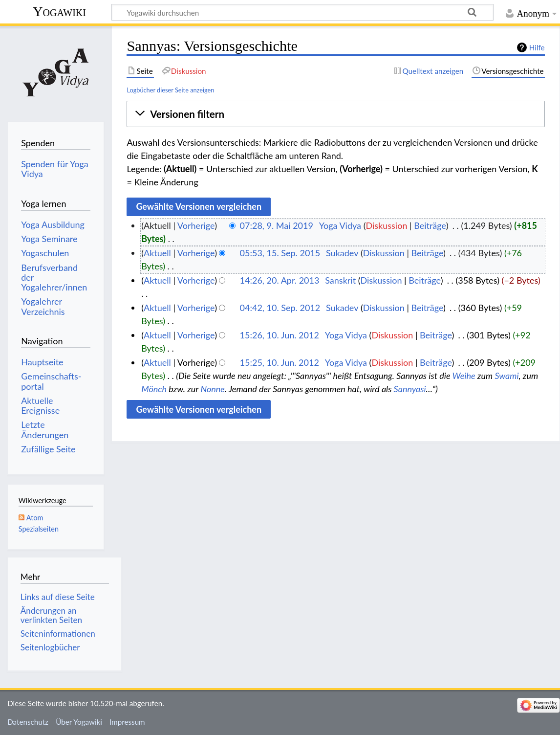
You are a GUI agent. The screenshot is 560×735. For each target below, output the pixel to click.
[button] (335, 114)
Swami (506, 376)
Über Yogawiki (79, 722)
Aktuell (157, 253)
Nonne (213, 389)
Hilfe (537, 47)
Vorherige (196, 225)
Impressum (127, 722)
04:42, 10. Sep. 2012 (280, 308)
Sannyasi (410, 389)
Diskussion (386, 225)
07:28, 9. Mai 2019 (277, 225)
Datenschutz (28, 722)
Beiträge (430, 225)
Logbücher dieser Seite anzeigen (170, 90)
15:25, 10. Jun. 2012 (280, 362)
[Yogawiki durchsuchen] (302, 12)
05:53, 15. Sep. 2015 (280, 253)
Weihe (463, 376)
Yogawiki (59, 11)
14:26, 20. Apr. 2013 (280, 280)
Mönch (154, 389)
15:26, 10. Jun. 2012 (280, 335)
